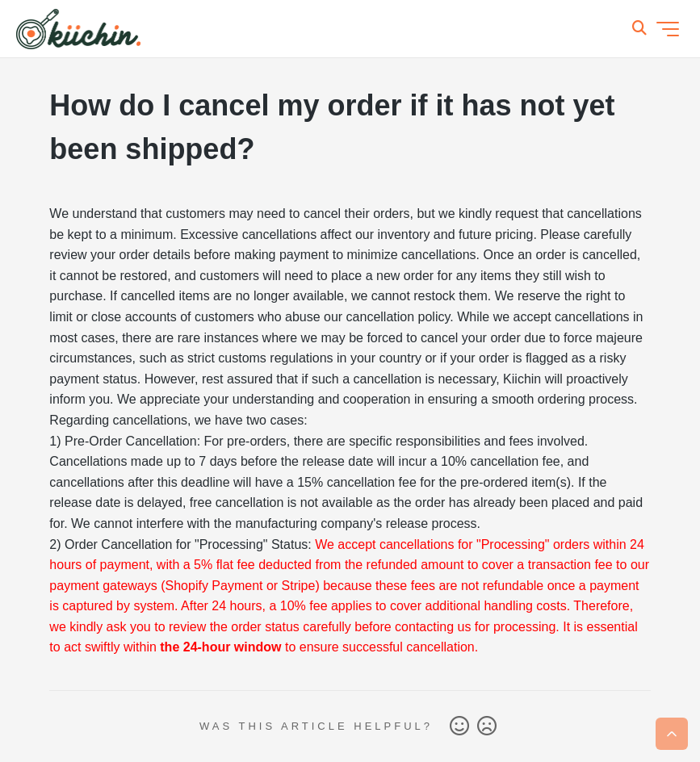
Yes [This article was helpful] (459, 726)
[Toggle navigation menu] (668, 29)
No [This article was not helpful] (487, 726)
